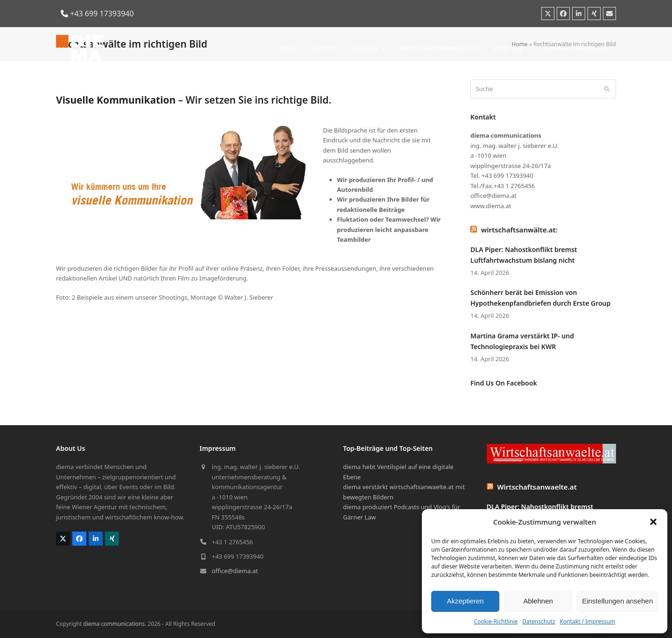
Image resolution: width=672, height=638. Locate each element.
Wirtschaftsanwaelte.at (537, 487)
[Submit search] (607, 89)
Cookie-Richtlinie (496, 621)
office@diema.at (235, 571)
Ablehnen (538, 601)
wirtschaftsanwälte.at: (519, 230)
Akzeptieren (465, 601)
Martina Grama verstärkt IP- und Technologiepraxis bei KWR (522, 341)
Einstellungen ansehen (617, 601)
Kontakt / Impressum (588, 621)
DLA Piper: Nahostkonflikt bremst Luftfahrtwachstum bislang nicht (524, 255)
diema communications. (115, 624)
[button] (653, 522)
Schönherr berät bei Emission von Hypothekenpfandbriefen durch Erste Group (540, 298)
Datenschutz (539, 621)
